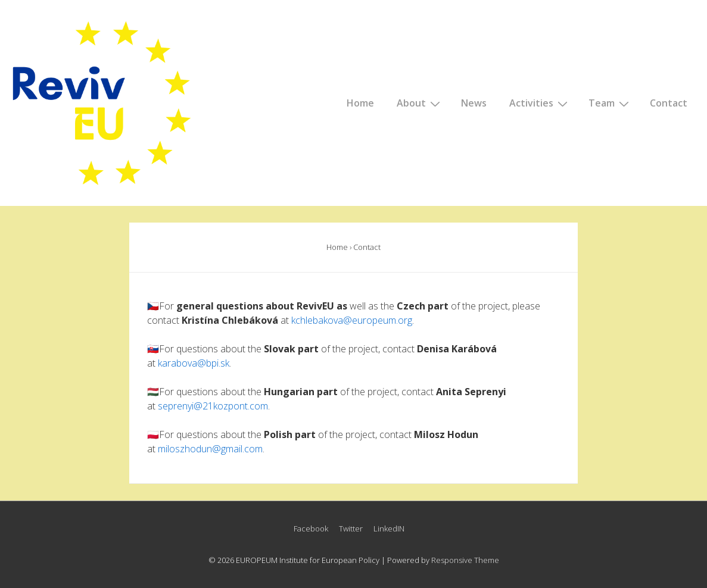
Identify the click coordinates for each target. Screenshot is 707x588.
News (474, 103)
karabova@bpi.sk (194, 363)
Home (360, 103)
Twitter (351, 528)
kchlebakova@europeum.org (352, 320)
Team (610, 103)
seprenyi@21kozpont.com (213, 406)
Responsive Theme (465, 560)
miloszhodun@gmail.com (210, 449)
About (420, 103)
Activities (540, 103)
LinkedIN (389, 528)
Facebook (311, 528)
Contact (669, 103)
